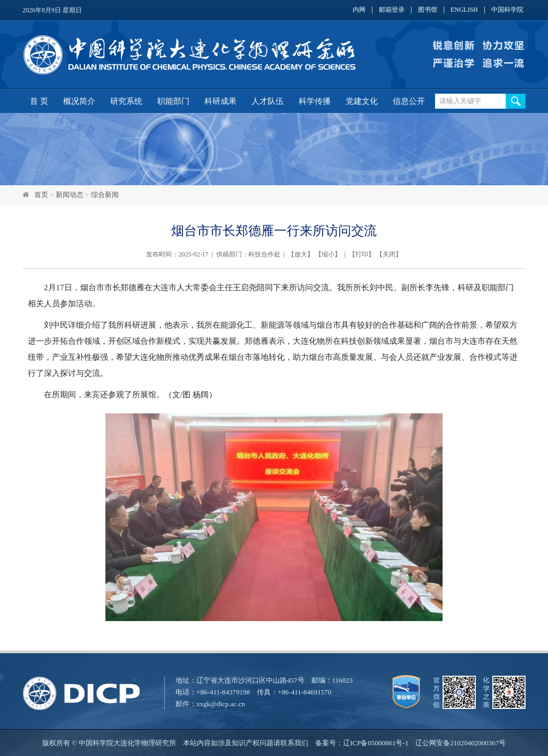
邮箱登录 (392, 10)
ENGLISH (464, 10)
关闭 (389, 254)
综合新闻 (105, 195)
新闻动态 (70, 195)
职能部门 (173, 101)
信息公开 (409, 101)
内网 (359, 10)
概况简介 (79, 101)
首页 (41, 195)
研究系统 (126, 101)
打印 (362, 254)
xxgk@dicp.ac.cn (221, 704)
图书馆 (428, 10)
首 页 (39, 101)
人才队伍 (268, 101)
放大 (301, 254)
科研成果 (220, 101)
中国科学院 (507, 10)
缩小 (328, 254)
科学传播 (315, 101)
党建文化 (362, 101)
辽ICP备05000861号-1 (376, 743)
